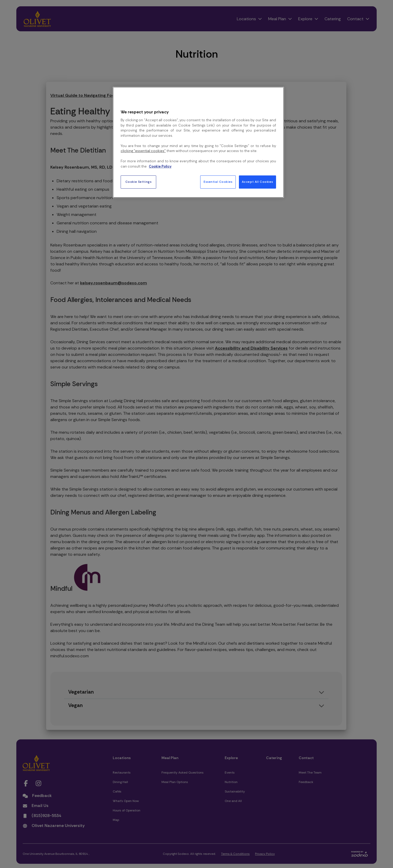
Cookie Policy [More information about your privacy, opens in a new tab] (160, 166)
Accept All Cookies (257, 182)
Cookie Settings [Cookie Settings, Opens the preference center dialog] (139, 182)
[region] (198, 142)
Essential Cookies (218, 182)
